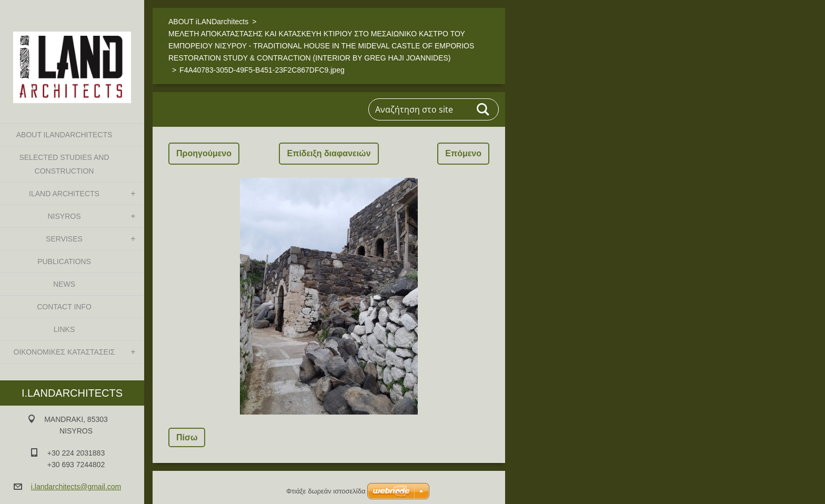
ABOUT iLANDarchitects (64, 135)
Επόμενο (463, 153)
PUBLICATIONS (64, 261)
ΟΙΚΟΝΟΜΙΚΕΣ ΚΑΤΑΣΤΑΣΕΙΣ (64, 352)
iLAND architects (64, 194)
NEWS (64, 284)
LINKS (64, 329)
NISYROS (64, 216)
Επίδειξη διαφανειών (329, 153)
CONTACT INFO (64, 307)
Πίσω (187, 437)
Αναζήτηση (484, 109)
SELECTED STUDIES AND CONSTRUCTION (64, 164)
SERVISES (64, 239)
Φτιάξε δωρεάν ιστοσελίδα (326, 491)
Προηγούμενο (204, 153)
